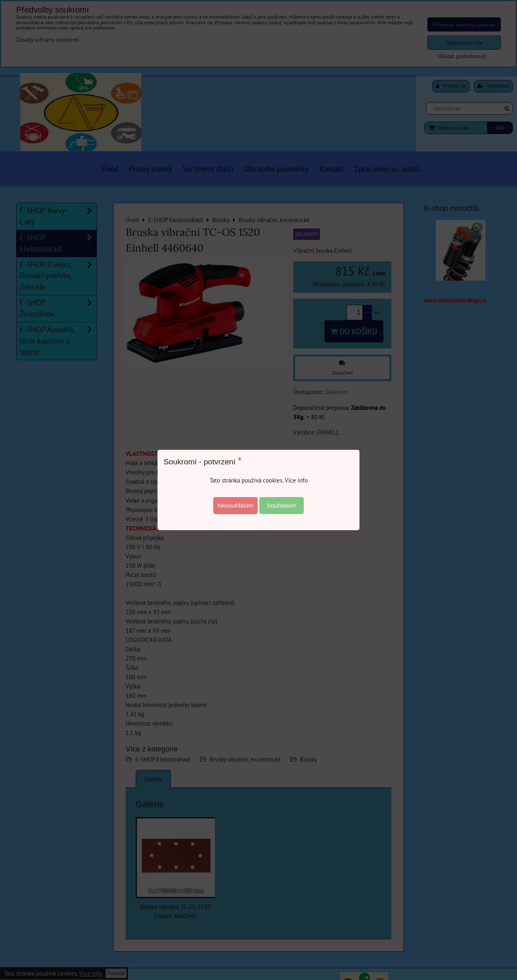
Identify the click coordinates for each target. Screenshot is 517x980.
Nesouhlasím (235, 505)
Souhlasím (282, 505)
